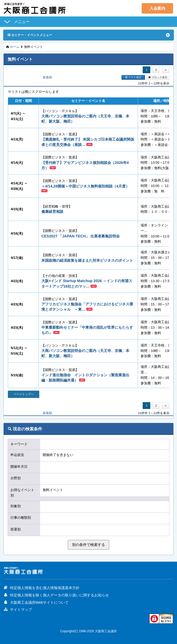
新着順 (47, 77)
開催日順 (22, 77)
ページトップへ (24, 394)
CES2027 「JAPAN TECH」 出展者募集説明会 (81, 236)
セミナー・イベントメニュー (30, 35)
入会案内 (157, 8)
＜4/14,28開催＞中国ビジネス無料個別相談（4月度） (85, 186)
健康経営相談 (52, 212)
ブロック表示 (158, 77)
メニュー (22, 22)
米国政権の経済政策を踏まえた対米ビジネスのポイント (87, 260)
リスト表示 (133, 77)
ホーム (15, 47)
